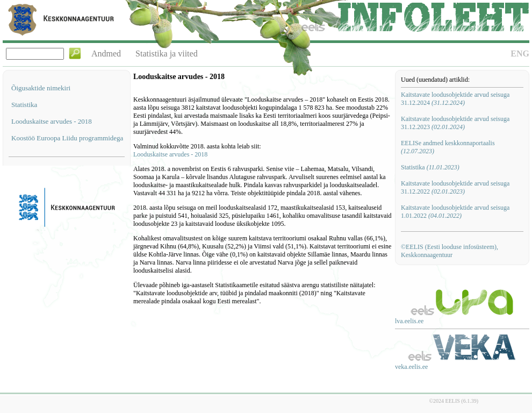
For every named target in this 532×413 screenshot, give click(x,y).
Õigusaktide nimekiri (41, 88)
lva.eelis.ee (409, 321)
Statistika (24, 105)
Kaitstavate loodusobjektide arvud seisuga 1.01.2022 (455, 212)
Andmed (106, 54)
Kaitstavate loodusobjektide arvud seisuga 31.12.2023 (455, 123)
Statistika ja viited (167, 54)
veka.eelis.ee (411, 367)
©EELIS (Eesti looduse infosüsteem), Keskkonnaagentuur (450, 251)
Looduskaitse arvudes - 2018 (52, 121)
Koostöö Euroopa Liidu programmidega (67, 138)
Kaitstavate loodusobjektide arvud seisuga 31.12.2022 (455, 187)
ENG (520, 54)
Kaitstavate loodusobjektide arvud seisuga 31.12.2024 (455, 99)
